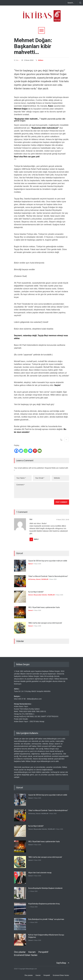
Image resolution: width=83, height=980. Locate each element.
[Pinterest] (35, 451)
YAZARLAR (45, 579)
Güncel (31, 564)
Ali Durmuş (32, 579)
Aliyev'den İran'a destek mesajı (40, 873)
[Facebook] (16, 451)
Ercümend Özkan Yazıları (26, 955)
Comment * (42, 490)
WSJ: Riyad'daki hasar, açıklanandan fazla (44, 607)
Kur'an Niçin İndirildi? (36, 592)
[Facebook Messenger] (30, 451)
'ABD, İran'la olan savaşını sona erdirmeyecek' (45, 623)
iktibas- (41, 60)
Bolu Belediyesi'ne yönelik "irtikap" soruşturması (46, 919)
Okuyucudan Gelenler (40, 595)
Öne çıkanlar (20, 952)
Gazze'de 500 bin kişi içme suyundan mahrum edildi (48, 561)
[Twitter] (21, 451)
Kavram (32, 952)
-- (19, 60)
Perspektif (43, 952)
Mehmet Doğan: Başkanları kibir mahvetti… (33, 46)
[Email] (40, 451)
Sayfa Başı (61, 963)
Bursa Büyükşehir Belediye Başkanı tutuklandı (45, 888)
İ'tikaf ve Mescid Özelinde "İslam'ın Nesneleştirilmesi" (48, 576)
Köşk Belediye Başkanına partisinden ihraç (44, 904)
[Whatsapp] (26, 451)
